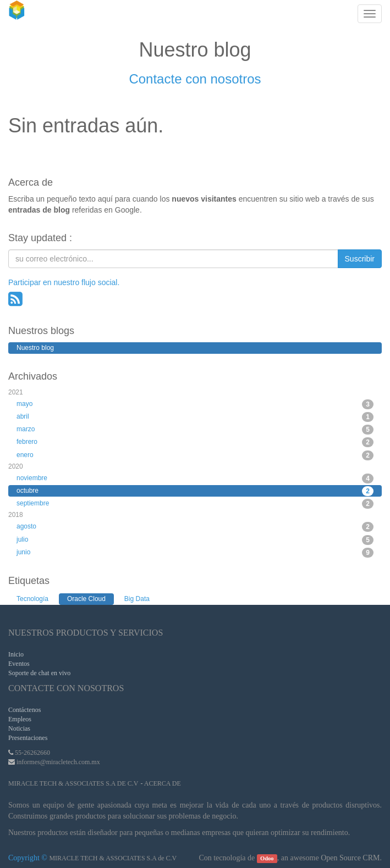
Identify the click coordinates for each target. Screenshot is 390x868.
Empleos (20, 719)
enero (195, 455)
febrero (195, 442)
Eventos (19, 664)
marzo (195, 430)
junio (195, 553)
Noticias (19, 728)
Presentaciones (28, 738)
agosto (195, 527)
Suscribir (360, 259)
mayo (195, 404)
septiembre (195, 504)
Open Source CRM (350, 858)
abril (195, 417)
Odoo (267, 858)
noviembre (195, 478)
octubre (195, 491)
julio (195, 540)
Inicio (16, 654)
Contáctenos (24, 710)
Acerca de (163, 783)
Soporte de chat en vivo (39, 673)
